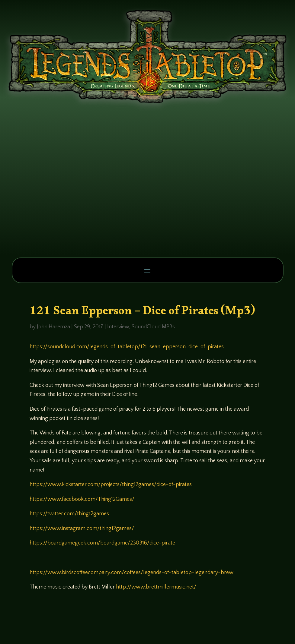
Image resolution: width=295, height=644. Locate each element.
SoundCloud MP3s (153, 327)
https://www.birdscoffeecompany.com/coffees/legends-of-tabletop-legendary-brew (131, 573)
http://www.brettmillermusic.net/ (156, 587)
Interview (118, 327)
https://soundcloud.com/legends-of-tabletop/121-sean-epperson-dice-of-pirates (127, 347)
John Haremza (53, 327)
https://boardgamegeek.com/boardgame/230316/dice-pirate (102, 543)
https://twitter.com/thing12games (69, 514)
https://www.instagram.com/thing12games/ (82, 529)
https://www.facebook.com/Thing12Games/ (82, 499)
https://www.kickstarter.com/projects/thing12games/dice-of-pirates (111, 485)
